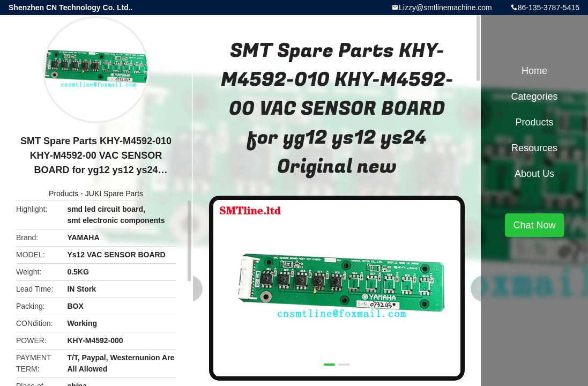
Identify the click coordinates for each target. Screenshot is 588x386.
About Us (534, 174)
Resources (534, 148)
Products (64, 194)
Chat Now (534, 225)
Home (534, 71)
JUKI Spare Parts (114, 194)
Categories (534, 96)
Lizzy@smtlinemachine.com (445, 8)
